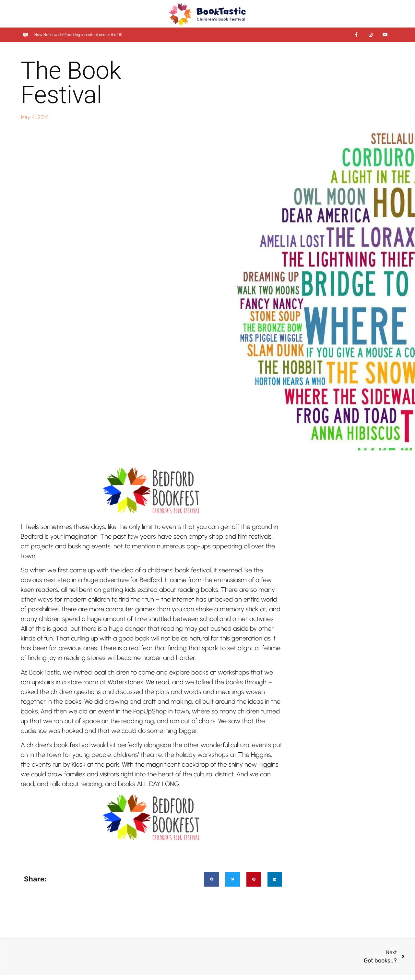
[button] (212, 879)
